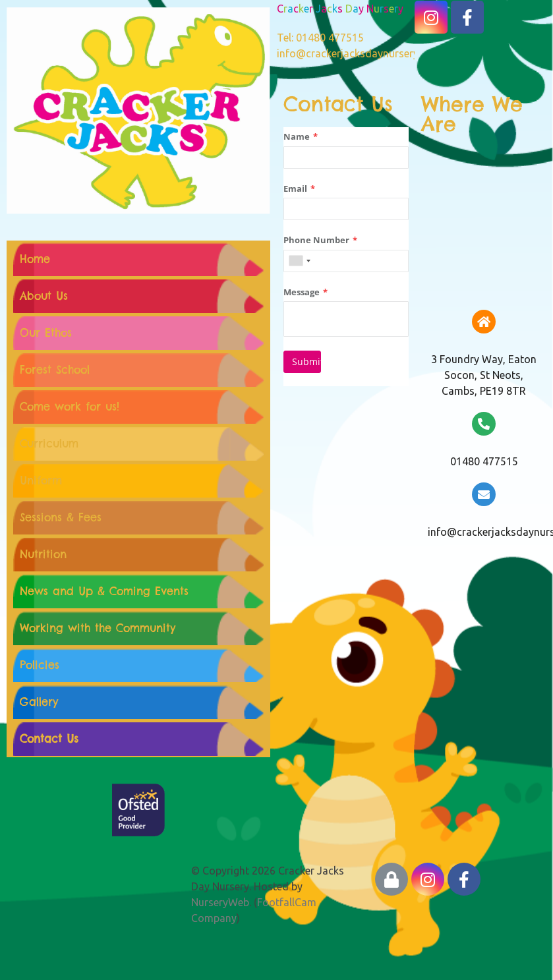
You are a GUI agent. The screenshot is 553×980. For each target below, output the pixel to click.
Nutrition (43, 554)
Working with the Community (98, 628)
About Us (44, 296)
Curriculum (49, 444)
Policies (40, 665)
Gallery (39, 702)
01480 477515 (484, 461)
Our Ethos (46, 333)
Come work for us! (70, 407)
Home (35, 259)
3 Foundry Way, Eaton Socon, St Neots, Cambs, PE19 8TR (484, 375)
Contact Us (49, 739)
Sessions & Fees (61, 517)
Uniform (41, 480)
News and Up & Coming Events (104, 591)
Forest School (55, 370)
